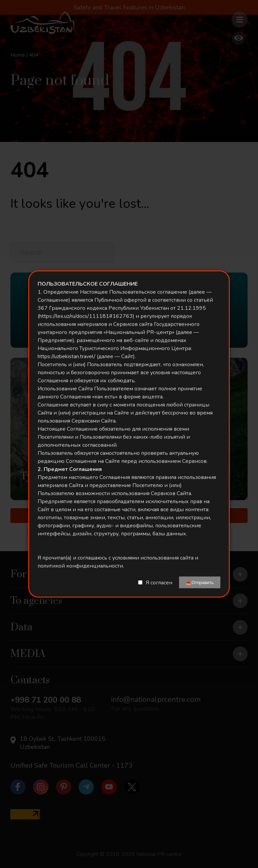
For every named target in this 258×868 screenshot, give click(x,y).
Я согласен (159, 582)
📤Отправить (200, 583)
